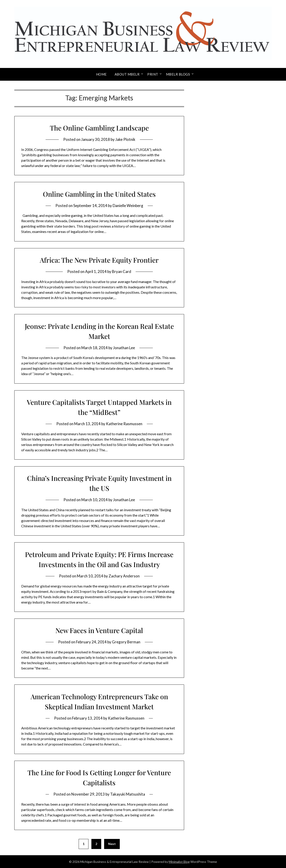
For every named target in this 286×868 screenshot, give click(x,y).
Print (153, 74)
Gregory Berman (126, 642)
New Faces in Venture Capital (99, 630)
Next (112, 844)
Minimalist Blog (179, 862)
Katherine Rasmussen (124, 424)
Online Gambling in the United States (99, 194)
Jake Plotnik (125, 139)
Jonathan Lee (124, 348)
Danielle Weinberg (128, 206)
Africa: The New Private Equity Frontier (99, 260)
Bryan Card (122, 271)
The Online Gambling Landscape (99, 128)
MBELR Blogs (178, 74)
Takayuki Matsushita (128, 794)
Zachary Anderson (124, 576)
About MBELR (127, 74)
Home (101, 74)
